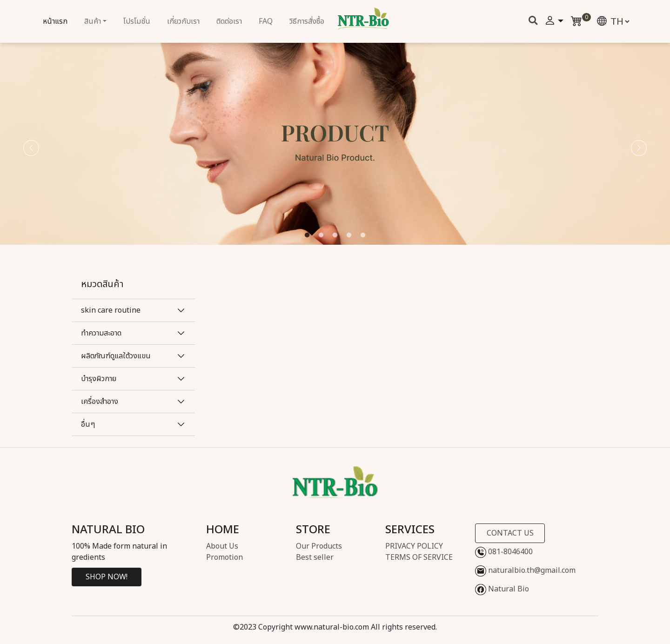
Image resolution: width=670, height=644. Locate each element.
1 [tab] (307, 235)
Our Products (319, 546)
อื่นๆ (88, 424)
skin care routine (111, 310)
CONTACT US (510, 533)
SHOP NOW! (107, 577)
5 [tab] (363, 235)
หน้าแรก (55, 21)
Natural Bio (502, 590)
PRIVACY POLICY (414, 546)
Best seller (315, 557)
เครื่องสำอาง (100, 402)
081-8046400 (504, 552)
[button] (554, 21)
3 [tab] (335, 235)
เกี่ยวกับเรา (183, 21)
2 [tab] (321, 235)
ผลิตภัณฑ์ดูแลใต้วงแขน (116, 356)
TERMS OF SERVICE (419, 557)
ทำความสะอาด (101, 333)
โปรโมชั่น (137, 21)
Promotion (224, 557)
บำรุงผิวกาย (99, 379)
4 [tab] (349, 235)
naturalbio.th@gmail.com (525, 571)
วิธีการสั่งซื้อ (307, 21)
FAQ (266, 21)
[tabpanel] (335, 140)
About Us (222, 546)
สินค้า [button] (93, 21)
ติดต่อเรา (229, 21)
